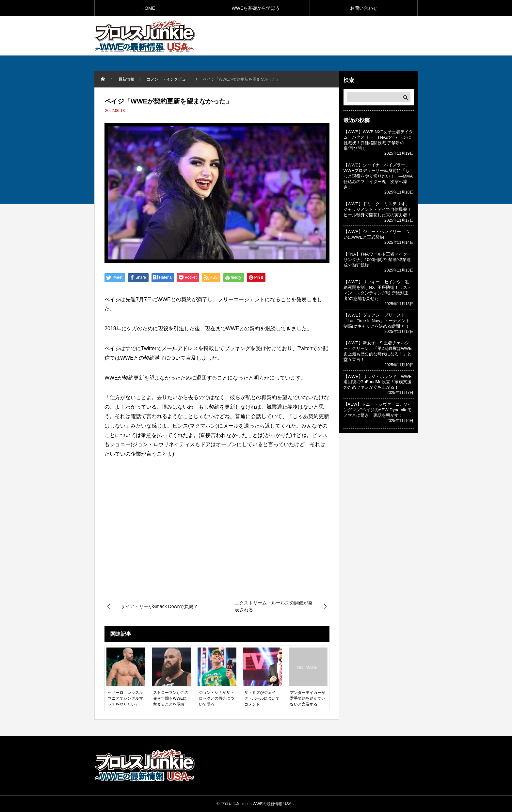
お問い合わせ (364, 8)
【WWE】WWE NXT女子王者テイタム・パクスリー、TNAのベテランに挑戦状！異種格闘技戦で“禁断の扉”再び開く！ (378, 140)
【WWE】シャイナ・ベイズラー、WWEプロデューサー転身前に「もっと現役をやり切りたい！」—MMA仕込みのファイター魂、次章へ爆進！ (378, 176)
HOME (148, 8)
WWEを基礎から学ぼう (256, 8)
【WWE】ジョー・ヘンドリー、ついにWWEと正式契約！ (376, 234)
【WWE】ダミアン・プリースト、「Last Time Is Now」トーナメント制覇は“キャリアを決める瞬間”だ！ (377, 321)
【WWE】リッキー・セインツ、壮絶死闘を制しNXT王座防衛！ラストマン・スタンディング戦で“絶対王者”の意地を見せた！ (377, 290)
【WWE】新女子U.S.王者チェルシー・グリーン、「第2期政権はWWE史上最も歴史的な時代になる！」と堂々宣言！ (378, 351)
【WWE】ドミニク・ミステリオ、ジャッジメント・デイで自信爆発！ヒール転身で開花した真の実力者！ (377, 209)
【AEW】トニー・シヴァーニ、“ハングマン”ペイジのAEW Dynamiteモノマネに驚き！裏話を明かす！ (378, 410)
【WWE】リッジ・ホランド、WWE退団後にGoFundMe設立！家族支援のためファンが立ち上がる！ (378, 382)
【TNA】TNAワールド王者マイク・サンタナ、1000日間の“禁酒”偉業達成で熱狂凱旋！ (377, 260)
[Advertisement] (341, 36)
